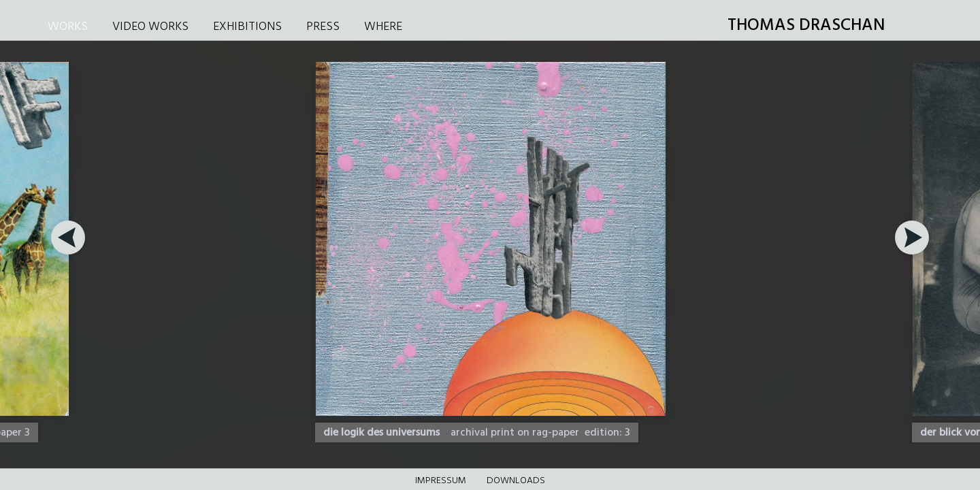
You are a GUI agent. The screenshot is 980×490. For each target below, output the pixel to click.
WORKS (68, 27)
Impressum (441, 481)
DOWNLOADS (516, 481)
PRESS (323, 27)
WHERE (383, 27)
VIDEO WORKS (150, 27)
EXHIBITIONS (247, 27)
